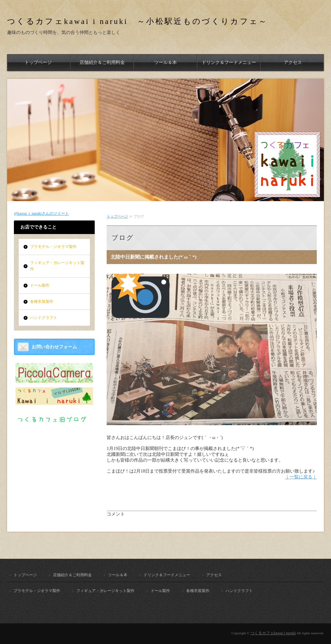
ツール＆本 (165, 62)
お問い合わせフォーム (54, 347)
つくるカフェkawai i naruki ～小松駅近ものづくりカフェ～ (138, 21)
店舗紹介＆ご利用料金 (102, 62)
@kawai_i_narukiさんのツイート (41, 213)
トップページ (38, 62)
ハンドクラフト (44, 318)
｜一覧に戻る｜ (301, 477)
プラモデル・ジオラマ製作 (53, 247)
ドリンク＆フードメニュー (229, 62)
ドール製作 (40, 285)
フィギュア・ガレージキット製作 (57, 266)
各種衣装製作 (42, 302)
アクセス (293, 62)
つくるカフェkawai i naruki (273, 633)
